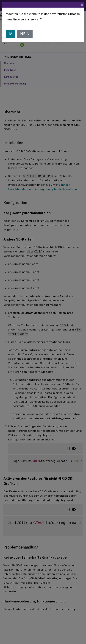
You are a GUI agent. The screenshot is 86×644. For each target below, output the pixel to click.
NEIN (25, 34)
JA (11, 34)
